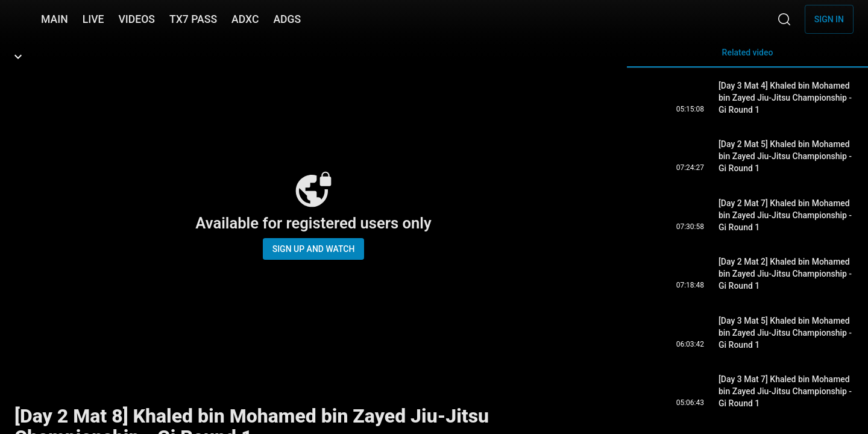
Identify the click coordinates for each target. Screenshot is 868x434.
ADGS (287, 19)
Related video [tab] (747, 58)
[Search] (784, 19)
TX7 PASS (193, 19)
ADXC (245, 19)
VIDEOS (137, 19)
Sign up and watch (314, 249)
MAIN (55, 19)
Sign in (829, 19)
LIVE (93, 19)
